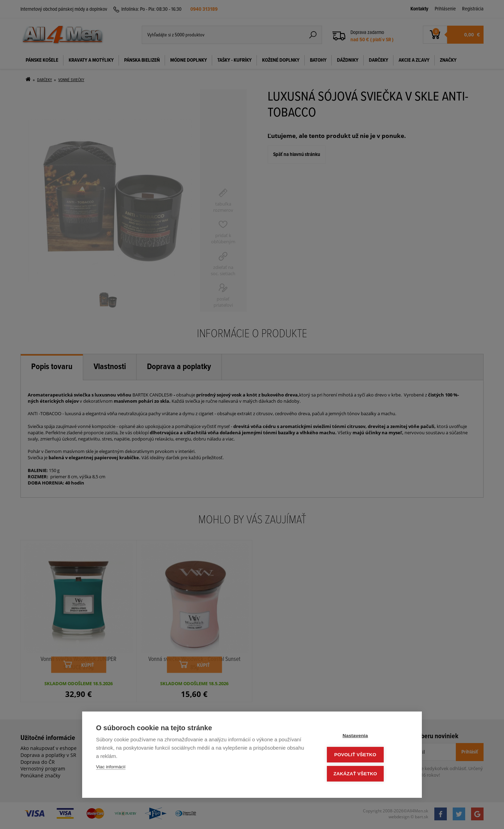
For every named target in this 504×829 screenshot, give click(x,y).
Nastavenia (366, 737)
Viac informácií (111, 769)
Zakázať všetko (366, 774)
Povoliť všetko (366, 756)
